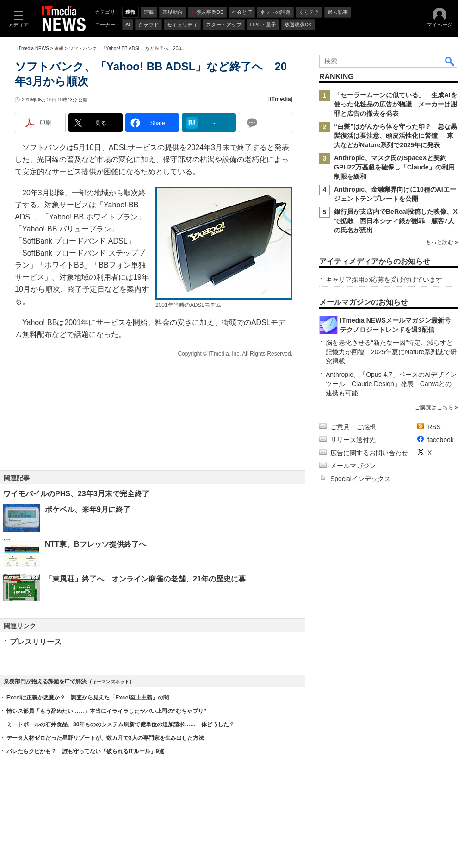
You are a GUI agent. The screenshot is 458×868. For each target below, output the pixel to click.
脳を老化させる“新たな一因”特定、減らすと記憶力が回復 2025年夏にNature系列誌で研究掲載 (391, 352)
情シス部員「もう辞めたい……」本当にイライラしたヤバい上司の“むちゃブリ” (106, 711)
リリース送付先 (353, 440)
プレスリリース (36, 642)
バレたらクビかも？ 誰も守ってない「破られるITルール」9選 (85, 751)
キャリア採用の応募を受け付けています (384, 280)
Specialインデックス (360, 479)
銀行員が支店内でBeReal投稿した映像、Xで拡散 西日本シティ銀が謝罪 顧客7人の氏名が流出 (396, 221)
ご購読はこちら (434, 407)
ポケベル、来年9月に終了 (88, 509)
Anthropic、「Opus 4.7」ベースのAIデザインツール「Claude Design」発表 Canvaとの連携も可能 (391, 384)
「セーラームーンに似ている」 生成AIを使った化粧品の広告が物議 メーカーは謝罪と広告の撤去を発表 (396, 104)
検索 (450, 61)
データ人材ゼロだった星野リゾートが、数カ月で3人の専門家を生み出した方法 (105, 738)
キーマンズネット (111, 682)
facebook (441, 440)
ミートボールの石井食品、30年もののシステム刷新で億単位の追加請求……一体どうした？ (121, 724)
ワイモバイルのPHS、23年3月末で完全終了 (76, 494)
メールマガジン (353, 466)
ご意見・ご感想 (353, 427)
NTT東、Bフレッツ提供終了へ (96, 544)
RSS (434, 427)
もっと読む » (442, 242)
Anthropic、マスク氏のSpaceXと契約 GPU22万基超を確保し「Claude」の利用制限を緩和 (394, 167)
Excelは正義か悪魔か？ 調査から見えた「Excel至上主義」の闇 (88, 698)
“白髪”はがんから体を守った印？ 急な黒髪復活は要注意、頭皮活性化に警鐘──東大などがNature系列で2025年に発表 (396, 136)
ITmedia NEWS (33, 48)
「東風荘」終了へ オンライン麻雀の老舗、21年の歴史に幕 (145, 579)
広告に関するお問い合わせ (369, 453)
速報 (59, 48)
